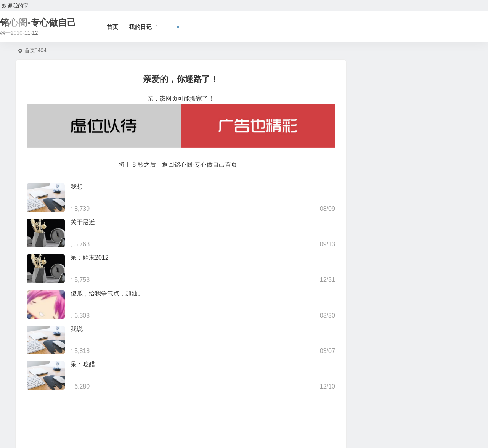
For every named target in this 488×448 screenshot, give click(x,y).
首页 (112, 27)
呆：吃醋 (83, 364)
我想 (77, 187)
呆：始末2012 (90, 258)
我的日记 (140, 27)
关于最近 (83, 222)
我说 (77, 329)
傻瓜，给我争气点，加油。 (107, 293)
